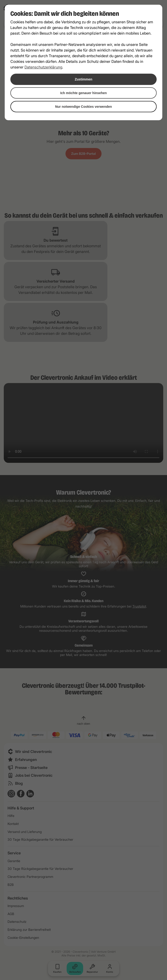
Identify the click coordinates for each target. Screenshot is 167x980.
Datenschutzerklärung (43, 67)
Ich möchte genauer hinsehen (84, 93)
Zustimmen (83, 79)
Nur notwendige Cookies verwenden (83, 107)
